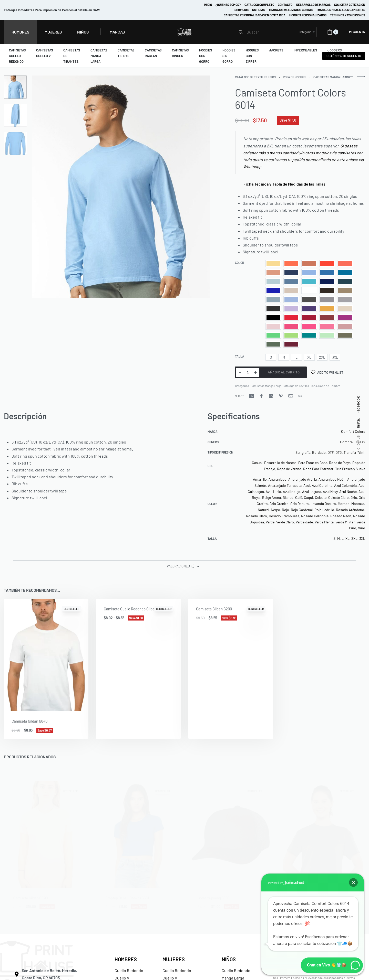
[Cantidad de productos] (248, 372)
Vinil (362, 452)
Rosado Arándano (350, 510)
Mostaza (358, 504)
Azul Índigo (292, 492)
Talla (240, 356)
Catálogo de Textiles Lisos (255, 77)
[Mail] (291, 396)
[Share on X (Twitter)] (252, 396)
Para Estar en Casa (313, 463)
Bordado (319, 452)
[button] (184, 566)
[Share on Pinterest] (281, 396)
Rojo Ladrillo (324, 510)
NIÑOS (229, 959)
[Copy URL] (300, 396)
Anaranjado (278, 479)
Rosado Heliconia (315, 516)
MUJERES (174, 959)
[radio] (273, 263)
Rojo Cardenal (302, 510)
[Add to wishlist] (327, 372)
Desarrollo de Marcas (280, 463)
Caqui (309, 497)
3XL (362, 538)
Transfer (350, 452)
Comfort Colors (353, 431)
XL (347, 538)
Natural (263, 510)
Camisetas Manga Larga (332, 77)
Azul (307, 485)
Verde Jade (304, 522)
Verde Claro (285, 522)
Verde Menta (324, 522)
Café (299, 497)
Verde (270, 522)
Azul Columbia (345, 485)
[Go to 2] (15, 115)
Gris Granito (279, 504)
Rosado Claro (257, 516)
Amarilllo (260, 479)
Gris (354, 497)
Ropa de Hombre (295, 77)
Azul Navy (330, 492)
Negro (275, 510)
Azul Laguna (312, 492)
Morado (344, 504)
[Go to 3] (15, 143)
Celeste (321, 497)
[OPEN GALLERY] (121, 187)
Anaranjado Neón (332, 479)
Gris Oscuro (300, 504)
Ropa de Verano (289, 469)
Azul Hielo (273, 492)
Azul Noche (348, 492)
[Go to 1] (15, 87)
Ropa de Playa (340, 463)
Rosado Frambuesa (284, 516)
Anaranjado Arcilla (303, 479)
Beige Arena (271, 497)
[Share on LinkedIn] (271, 396)
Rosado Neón (341, 516)
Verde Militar (345, 522)
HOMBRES (126, 959)
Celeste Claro (339, 497)
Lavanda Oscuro (323, 504)
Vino (362, 528)
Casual (257, 463)
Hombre (346, 442)
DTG (339, 452)
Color (239, 263)
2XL (354, 538)
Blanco (288, 497)
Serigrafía (303, 452)
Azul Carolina (322, 485)
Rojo (285, 510)
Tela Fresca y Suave (350, 469)
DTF (331, 452)
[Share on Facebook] (261, 396)
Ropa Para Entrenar (318, 469)
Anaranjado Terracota (285, 485)
